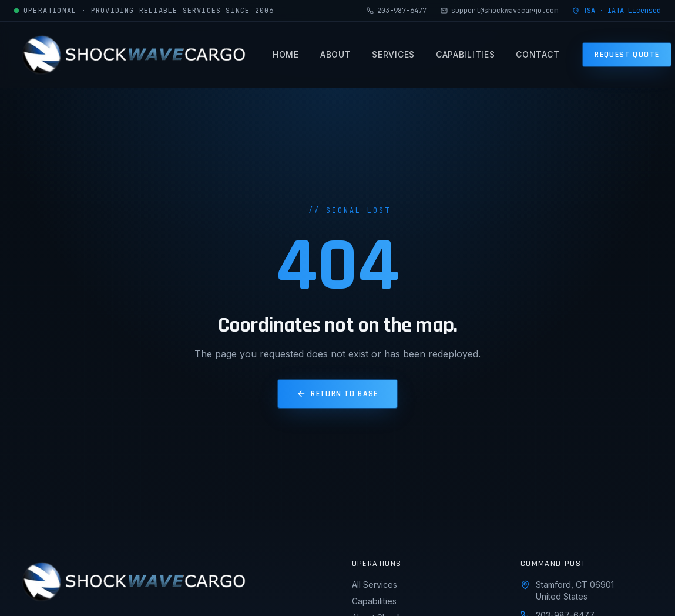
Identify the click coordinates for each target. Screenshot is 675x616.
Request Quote (627, 55)
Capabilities (465, 57)
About (336, 57)
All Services (375, 585)
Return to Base (337, 394)
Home (286, 57)
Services (393, 57)
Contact (538, 57)
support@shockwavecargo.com (499, 11)
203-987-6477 (397, 11)
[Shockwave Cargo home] (132, 55)
